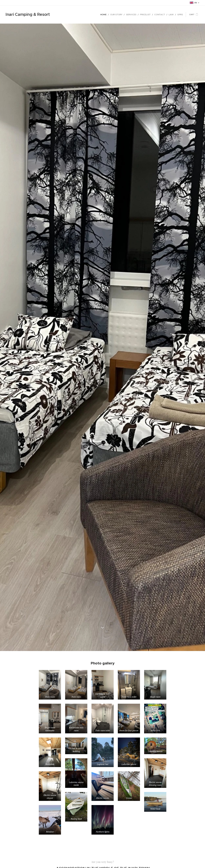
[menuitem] (113, 15)
